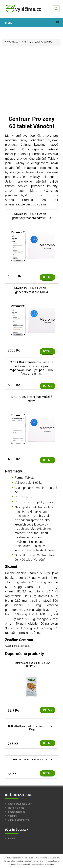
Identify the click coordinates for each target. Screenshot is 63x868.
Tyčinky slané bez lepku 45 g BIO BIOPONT (32, 665)
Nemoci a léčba (16, 808)
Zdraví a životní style (19, 820)
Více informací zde (47, 864)
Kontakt (12, 839)
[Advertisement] (32, 82)
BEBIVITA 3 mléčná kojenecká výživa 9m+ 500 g (32, 728)
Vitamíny (13, 816)
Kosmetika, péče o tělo (20, 804)
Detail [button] (47, 277)
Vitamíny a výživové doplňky (37, 42)
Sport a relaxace (17, 812)
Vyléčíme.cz (12, 42)
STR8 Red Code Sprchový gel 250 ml (32, 760)
